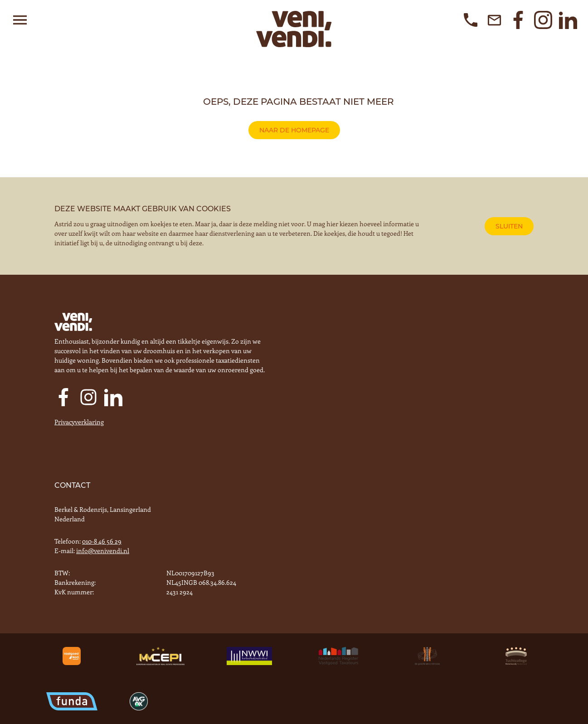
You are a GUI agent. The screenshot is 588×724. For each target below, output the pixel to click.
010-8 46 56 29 (102, 541)
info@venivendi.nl (103, 551)
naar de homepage (294, 130)
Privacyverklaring (79, 422)
